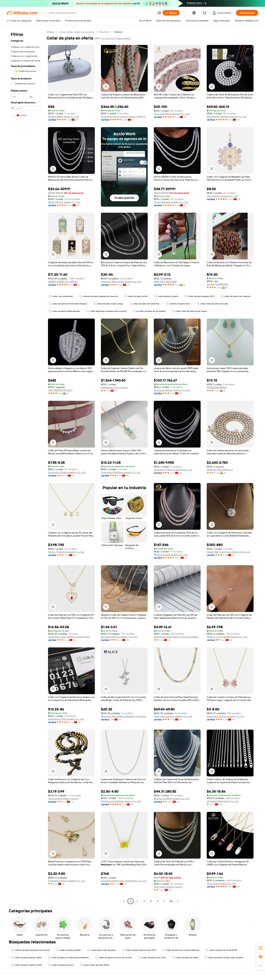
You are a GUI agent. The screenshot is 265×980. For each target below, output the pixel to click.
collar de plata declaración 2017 (139, 950)
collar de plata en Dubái (185, 958)
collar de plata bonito (136, 296)
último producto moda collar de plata (224, 958)
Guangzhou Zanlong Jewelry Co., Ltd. (173, 470)
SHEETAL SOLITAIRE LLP (220, 470)
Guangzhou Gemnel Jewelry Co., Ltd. (173, 716)
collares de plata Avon (178, 304)
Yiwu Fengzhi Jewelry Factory (63, 799)
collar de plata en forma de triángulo (68, 304)
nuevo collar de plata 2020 (94, 965)
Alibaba (50, 32)
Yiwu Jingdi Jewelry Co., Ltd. (221, 883)
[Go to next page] (178, 901)
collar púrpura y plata (166, 296)
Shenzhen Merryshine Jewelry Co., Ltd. (121, 282)
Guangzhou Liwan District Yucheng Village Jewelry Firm (177, 637)
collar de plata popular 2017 (200, 296)
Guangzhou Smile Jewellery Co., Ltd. (67, 472)
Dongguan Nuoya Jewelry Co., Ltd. (172, 114)
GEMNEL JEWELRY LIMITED (63, 282)
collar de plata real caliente (236, 296)
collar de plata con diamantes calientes (68, 958)
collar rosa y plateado (61, 296)
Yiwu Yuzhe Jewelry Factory (168, 887)
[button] (159, 13)
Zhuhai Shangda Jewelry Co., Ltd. (171, 202)
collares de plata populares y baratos (99, 296)
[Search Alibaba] (101, 13)
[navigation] (26, 467)
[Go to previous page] (124, 901)
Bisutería (104, 32)
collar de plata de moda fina (144, 304)
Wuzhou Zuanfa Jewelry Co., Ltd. (171, 555)
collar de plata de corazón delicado (181, 950)
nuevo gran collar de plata (102, 950)
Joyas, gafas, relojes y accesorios (77, 32)
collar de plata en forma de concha (114, 958)
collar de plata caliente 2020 (26, 965)
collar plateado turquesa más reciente (107, 311)
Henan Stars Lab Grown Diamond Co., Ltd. (228, 552)
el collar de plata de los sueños (149, 311)
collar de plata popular (69, 950)
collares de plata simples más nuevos (30, 950)
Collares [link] (118, 32)
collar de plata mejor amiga (108, 304)
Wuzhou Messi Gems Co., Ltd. (64, 116)
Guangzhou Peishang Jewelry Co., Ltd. (121, 472)
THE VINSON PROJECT (60, 390)
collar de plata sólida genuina (64, 311)
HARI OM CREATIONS (165, 282)
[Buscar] (171, 13)
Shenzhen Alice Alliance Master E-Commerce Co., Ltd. (124, 716)
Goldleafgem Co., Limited (114, 387)
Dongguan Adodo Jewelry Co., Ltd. (172, 390)
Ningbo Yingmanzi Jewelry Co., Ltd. (66, 552)
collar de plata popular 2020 (26, 958)
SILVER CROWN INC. (218, 284)
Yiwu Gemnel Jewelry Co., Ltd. (222, 196)
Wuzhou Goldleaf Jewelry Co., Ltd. (172, 799)
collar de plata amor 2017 (152, 958)
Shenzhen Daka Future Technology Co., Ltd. (124, 881)
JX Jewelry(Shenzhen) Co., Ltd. (223, 801)
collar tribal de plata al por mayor (190, 311)
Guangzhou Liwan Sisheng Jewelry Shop (69, 637)
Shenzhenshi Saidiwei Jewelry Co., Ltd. (227, 116)
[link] (261, 948)
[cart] (205, 13)
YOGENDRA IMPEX (217, 387)
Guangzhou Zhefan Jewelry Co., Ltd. (225, 716)
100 (171, 901)
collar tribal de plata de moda (212, 304)
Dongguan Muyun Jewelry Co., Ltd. (119, 637)
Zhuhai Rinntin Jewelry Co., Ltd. (64, 202)
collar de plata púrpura (61, 965)
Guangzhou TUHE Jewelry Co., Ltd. (66, 719)
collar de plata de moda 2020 (221, 950)
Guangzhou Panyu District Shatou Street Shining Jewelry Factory (124, 116)
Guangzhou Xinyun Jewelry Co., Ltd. (67, 881)
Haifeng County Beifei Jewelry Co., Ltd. (227, 637)
